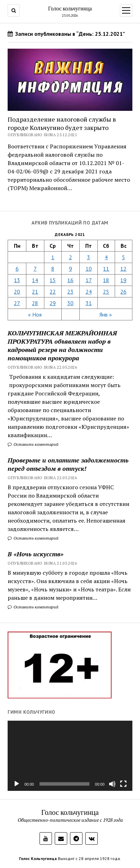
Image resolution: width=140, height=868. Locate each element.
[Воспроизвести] (17, 784)
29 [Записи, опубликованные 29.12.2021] (53, 303)
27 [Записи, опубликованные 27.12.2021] (17, 303)
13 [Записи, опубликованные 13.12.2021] (17, 280)
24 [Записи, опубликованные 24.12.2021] (89, 292)
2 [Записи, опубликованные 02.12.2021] (71, 257)
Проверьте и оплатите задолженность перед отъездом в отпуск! (68, 464)
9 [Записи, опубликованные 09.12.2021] (71, 269)
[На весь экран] (123, 784)
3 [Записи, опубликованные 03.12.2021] (89, 257)
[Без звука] (112, 784)
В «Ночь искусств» (36, 554)
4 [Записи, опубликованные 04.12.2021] (106, 257)
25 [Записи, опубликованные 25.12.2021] (106, 292)
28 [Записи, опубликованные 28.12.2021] (35, 303)
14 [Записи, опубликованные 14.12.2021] (35, 280)
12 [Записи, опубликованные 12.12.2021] (123, 269)
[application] (70, 756)
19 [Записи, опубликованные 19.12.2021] (123, 280)
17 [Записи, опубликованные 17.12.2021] (89, 280)
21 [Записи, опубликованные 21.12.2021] (35, 292)
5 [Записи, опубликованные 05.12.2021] (124, 257)
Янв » (106, 314)
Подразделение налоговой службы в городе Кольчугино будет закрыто (62, 123)
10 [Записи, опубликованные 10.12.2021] (89, 269)
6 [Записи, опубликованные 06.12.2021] (17, 269)
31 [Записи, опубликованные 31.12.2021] (89, 303)
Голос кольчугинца (70, 8)
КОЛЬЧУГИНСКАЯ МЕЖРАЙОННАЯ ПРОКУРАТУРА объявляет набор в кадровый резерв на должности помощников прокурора (62, 345)
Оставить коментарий (33, 444)
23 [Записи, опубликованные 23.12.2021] (70, 292)
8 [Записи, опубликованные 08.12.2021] (53, 269)
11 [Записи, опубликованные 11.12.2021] (106, 269)
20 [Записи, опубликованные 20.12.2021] (17, 292)
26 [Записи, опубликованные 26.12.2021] (123, 292)
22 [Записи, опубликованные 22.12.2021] (53, 292)
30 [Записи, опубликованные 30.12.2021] (70, 303)
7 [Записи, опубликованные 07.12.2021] (35, 269)
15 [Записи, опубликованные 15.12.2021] (53, 280)
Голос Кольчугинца (38, 858)
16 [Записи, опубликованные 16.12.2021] (70, 280)
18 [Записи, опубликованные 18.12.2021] (106, 280)
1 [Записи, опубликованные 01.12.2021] (53, 257)
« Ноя (35, 314)
